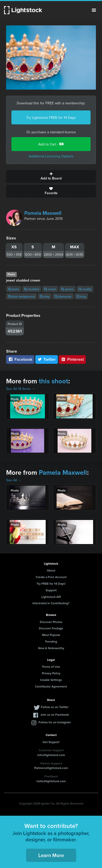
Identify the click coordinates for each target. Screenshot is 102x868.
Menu (94, 10)
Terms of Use (51, 667)
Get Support (51, 742)
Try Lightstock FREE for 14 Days (51, 118)
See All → (14, 480)
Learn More (51, 855)
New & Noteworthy (51, 648)
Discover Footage (51, 628)
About (51, 570)
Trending (51, 641)
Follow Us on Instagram (55, 722)
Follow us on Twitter (55, 707)
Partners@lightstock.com (51, 768)
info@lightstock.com (51, 755)
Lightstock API (51, 597)
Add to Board (51, 176)
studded (32, 289)
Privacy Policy (51, 673)
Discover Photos (51, 622)
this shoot (54, 381)
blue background (21, 296)
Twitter (47, 359)
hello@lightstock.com (51, 781)
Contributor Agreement (51, 686)
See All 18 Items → (21, 389)
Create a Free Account (51, 577)
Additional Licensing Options (51, 156)
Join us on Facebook (55, 715)
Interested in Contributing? (51, 603)
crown (50, 289)
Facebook (20, 359)
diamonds (63, 296)
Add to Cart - (51, 144)
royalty (85, 289)
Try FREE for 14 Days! (51, 584)
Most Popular (51, 635)
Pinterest (72, 359)
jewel (14, 289)
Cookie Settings (51, 680)
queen (67, 289)
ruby (45, 296)
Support (51, 590)
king (81, 296)
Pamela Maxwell (43, 213)
